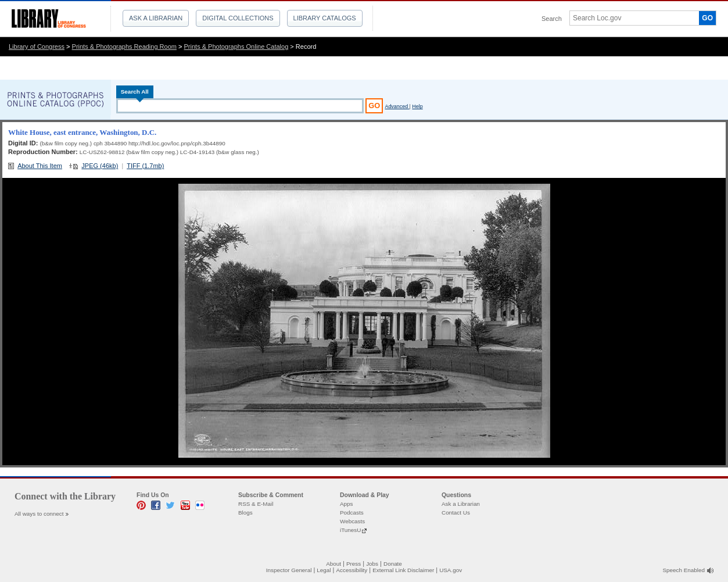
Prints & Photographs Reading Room (124, 47)
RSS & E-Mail (256, 504)
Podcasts (352, 513)
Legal (324, 570)
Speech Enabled (684, 570)
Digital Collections (238, 18)
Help (417, 106)
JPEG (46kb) (100, 166)
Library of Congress (37, 47)
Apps (347, 504)
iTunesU (350, 530)
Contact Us (456, 513)
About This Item (40, 166)
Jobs (372, 564)
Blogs (245, 513)
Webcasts (352, 521)
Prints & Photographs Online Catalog (236, 47)
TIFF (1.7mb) (145, 166)
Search (552, 19)
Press (354, 564)
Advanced (397, 106)
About (333, 564)
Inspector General (289, 570)
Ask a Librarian (156, 18)
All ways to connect (39, 514)
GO (707, 18)
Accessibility (352, 570)
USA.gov (451, 570)
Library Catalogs (325, 18)
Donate (393, 564)
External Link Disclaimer (403, 570)
